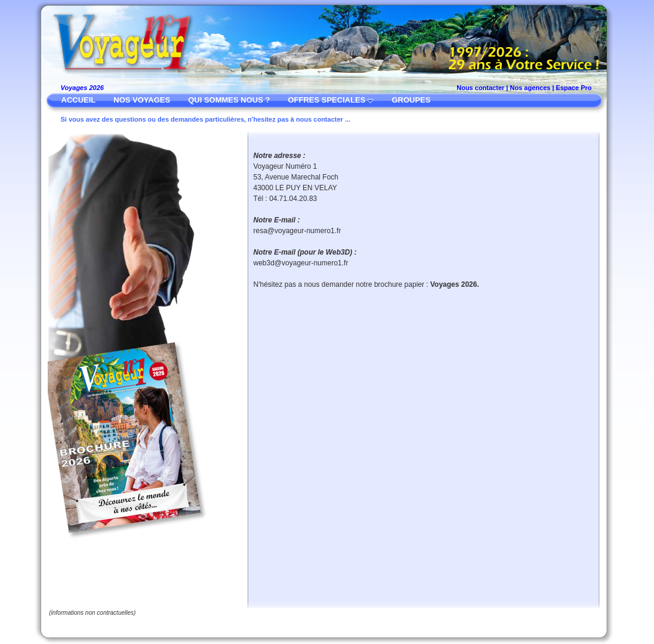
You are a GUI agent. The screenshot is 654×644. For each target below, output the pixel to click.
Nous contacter (480, 88)
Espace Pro (574, 88)
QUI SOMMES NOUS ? (229, 100)
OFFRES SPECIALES (326, 100)
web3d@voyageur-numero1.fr (301, 263)
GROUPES (411, 100)
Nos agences (530, 88)
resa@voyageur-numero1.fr (297, 231)
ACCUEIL (79, 100)
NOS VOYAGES (142, 100)
